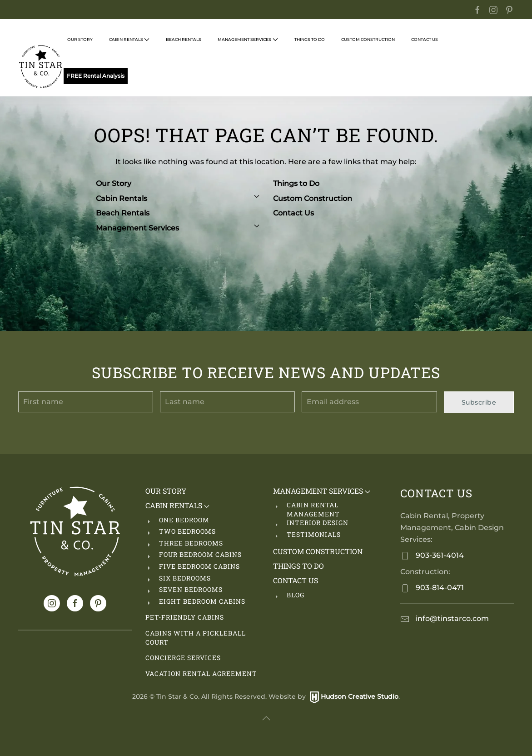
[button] (266, 718)
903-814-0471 (439, 588)
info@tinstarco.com (451, 618)
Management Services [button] (248, 40)
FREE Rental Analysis (96, 76)
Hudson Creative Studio (360, 697)
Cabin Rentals (178, 199)
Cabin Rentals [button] (129, 40)
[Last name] (227, 402)
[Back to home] (41, 67)
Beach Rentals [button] (184, 39)
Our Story (80, 39)
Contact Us (293, 213)
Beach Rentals (123, 213)
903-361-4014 (439, 555)
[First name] (86, 402)
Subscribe (479, 402)
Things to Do (296, 183)
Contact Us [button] (425, 39)
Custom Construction (368, 39)
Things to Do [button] (310, 39)
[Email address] (369, 402)
